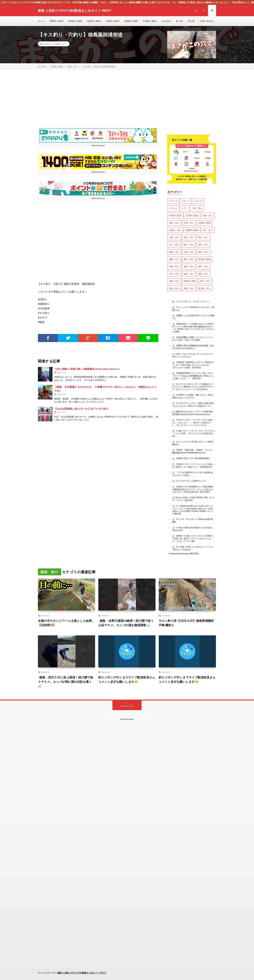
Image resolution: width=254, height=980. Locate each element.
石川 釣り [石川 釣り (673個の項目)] (174, 274)
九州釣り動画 (112, 21)
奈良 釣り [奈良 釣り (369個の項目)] (189, 237)
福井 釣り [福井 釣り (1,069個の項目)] (189, 274)
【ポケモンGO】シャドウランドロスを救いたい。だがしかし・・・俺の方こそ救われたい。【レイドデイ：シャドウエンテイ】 (193, 422)
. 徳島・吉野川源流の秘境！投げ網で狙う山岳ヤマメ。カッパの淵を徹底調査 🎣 (126, 623)
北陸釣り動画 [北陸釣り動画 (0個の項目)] (204, 223)
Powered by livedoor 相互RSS (184, 553)
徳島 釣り (61, 44)
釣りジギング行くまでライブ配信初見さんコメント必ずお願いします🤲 (127, 679)
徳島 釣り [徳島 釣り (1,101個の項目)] (203, 252)
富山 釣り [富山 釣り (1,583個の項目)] (203, 237)
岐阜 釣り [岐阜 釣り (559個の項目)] (189, 245)
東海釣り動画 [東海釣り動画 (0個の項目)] (204, 259)
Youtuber (166, 21)
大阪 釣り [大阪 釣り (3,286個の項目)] (174, 237)
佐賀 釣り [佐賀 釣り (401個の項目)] (174, 223)
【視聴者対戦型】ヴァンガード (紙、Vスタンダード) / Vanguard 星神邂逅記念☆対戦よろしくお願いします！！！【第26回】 (193, 376)
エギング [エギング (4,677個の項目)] (186, 201)
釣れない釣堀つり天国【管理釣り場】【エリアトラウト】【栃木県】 (193, 499)
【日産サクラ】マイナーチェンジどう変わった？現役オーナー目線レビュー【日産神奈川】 (193, 465)
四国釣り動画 (131, 21)
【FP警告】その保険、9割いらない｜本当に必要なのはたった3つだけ (193, 396)
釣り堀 (191, 21)
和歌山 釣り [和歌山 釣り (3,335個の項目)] (175, 230)
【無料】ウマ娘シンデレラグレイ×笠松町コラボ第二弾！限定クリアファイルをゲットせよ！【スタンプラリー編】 (193, 538)
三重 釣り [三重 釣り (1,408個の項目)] (197, 208)
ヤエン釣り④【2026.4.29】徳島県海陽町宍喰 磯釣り (186, 623)
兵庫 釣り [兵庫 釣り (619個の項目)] (189, 223)
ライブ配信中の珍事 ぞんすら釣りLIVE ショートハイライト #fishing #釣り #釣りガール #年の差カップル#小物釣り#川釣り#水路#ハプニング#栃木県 (193, 510)
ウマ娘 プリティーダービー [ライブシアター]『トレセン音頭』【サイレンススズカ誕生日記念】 (193, 433)
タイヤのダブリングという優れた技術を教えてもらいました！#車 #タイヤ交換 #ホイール (193, 404)
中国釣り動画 (150, 21)
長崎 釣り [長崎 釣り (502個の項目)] (174, 281)
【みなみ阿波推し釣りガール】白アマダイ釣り (81, 409)
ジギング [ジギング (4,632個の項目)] (198, 201)
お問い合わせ (207, 21)
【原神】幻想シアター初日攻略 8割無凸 (193, 458)
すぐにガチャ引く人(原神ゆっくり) (191, 481)
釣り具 (179, 21)
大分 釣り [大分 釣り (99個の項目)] (208, 230)
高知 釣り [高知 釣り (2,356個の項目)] (174, 288)
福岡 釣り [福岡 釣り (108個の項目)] (203, 274)
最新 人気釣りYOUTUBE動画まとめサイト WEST (82, 973)
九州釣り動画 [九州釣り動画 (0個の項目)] (192, 216)
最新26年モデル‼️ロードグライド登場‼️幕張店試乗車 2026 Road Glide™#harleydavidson (193, 413)
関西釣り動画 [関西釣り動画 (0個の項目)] (190, 281)
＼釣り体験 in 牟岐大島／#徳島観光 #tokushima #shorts (87, 369)
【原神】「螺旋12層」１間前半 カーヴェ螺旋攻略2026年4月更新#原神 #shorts (192, 451)
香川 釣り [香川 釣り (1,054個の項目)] (205, 281)
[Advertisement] (127, 94)
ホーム (41, 21)
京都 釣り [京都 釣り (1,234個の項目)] (208, 216)
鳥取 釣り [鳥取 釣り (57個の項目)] (189, 288)
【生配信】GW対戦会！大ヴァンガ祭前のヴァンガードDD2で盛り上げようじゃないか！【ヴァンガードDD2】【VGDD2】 (193, 365)
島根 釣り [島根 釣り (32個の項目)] (174, 252)
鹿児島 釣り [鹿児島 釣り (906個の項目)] (204, 288)
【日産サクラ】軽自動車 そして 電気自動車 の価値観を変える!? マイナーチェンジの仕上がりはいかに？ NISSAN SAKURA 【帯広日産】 (193, 489)
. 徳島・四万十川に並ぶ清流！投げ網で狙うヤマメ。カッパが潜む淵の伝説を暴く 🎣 (66, 682)
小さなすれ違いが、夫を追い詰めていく (193, 301)
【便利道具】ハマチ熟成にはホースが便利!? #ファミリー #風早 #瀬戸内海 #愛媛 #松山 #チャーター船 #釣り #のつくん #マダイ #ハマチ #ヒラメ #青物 (193, 328)
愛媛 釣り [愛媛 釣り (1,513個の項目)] (174, 259)
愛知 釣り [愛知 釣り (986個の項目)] (189, 259)
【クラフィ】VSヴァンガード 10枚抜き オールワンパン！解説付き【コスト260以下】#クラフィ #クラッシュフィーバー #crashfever (193, 387)
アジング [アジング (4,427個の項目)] (173, 201)
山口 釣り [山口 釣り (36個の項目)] (174, 245)
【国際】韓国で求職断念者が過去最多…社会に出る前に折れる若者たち (193, 347)
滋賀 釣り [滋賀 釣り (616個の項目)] (189, 266)
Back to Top (127, 706)
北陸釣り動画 (94, 21)
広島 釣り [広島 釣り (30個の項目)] (189, 252)
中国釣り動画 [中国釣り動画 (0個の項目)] (175, 216)
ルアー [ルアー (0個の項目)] (185, 208)
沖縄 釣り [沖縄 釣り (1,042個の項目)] (174, 266)
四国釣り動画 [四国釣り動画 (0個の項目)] (192, 230)
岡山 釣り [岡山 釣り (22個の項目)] (203, 245)
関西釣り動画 (57, 21)
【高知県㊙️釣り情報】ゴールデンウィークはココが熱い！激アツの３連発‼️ (192, 339)
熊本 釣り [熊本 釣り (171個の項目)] (203, 266)
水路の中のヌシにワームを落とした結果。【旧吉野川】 (66, 623)
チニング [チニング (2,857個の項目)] (173, 208)
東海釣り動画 (75, 21)
